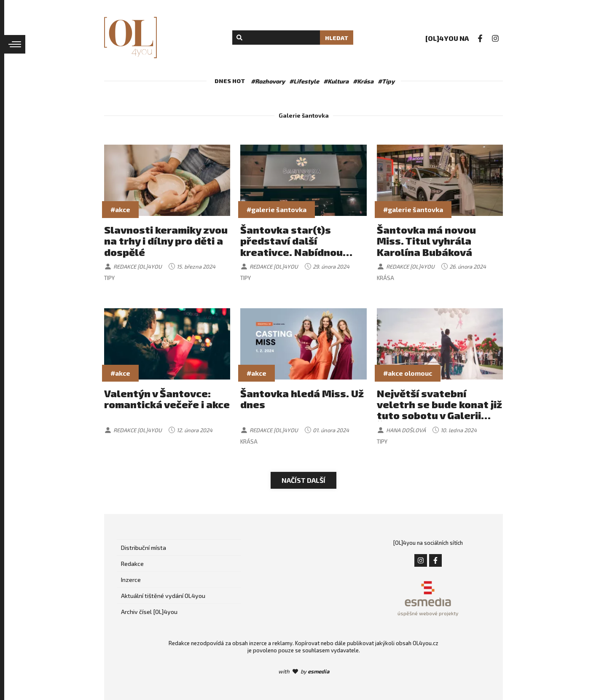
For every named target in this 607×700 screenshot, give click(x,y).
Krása (385, 278)
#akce (120, 209)
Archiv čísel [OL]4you (149, 612)
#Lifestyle (304, 81)
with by (304, 671)
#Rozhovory (268, 81)
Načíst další (303, 480)
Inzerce (131, 580)
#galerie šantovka (277, 209)
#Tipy (386, 81)
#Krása (363, 81)
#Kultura (336, 81)
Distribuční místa (144, 548)
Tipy (109, 278)
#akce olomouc (408, 373)
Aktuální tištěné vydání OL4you (163, 596)
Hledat (337, 38)
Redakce (132, 564)
